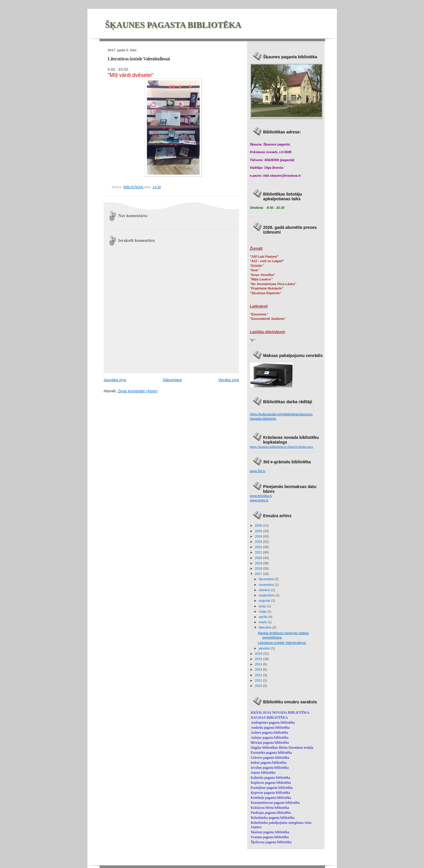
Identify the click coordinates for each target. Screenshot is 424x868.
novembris (267, 585)
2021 (259, 552)
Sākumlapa (172, 380)
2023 (259, 542)
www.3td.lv (258, 471)
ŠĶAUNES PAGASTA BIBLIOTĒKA (173, 25)
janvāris (265, 648)
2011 (259, 680)
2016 (259, 654)
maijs (263, 611)
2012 (259, 675)
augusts (265, 601)
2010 (259, 686)
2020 (259, 558)
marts (263, 622)
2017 (259, 574)
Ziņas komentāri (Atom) (138, 391)
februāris (266, 627)
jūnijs (263, 606)
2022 (259, 547)
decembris (267, 579)
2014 (259, 664)
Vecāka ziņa (228, 380)
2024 (259, 536)
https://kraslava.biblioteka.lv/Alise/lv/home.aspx (281, 447)
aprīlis (264, 617)
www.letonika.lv (261, 496)
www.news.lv (259, 500)
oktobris (265, 590)
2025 (259, 531)
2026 (259, 525)
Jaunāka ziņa (115, 380)
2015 (259, 659)
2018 (259, 568)
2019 (259, 563)
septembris (267, 595)
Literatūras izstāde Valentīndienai (282, 643)
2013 (259, 669)
